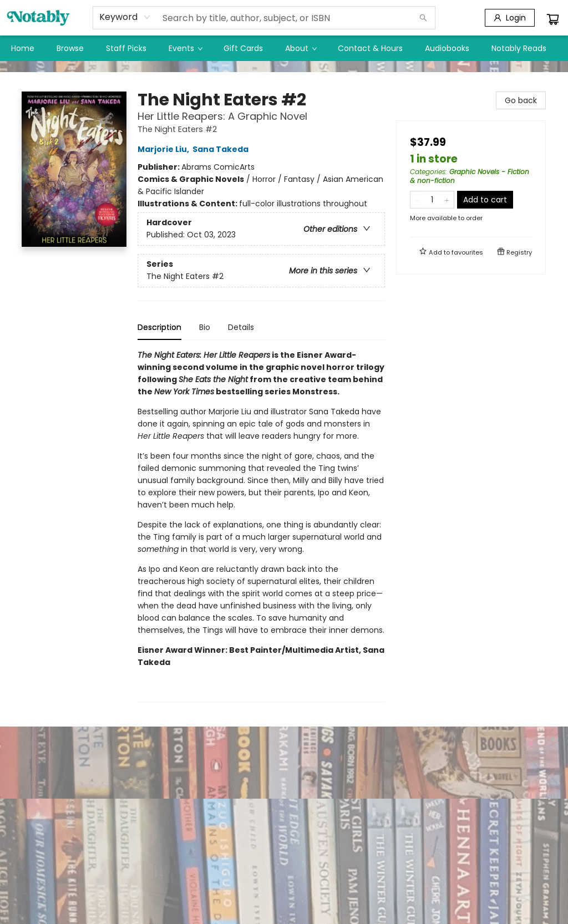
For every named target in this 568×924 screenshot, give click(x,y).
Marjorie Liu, (165, 149)
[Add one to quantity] (447, 200)
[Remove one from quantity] (417, 200)
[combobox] (125, 17)
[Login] (510, 18)
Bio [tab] (205, 327)
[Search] (423, 18)
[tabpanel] (261, 526)
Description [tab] (159, 327)
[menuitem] (23, 48)
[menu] (284, 48)
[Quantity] (432, 200)
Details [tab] (241, 327)
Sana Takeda (222, 149)
